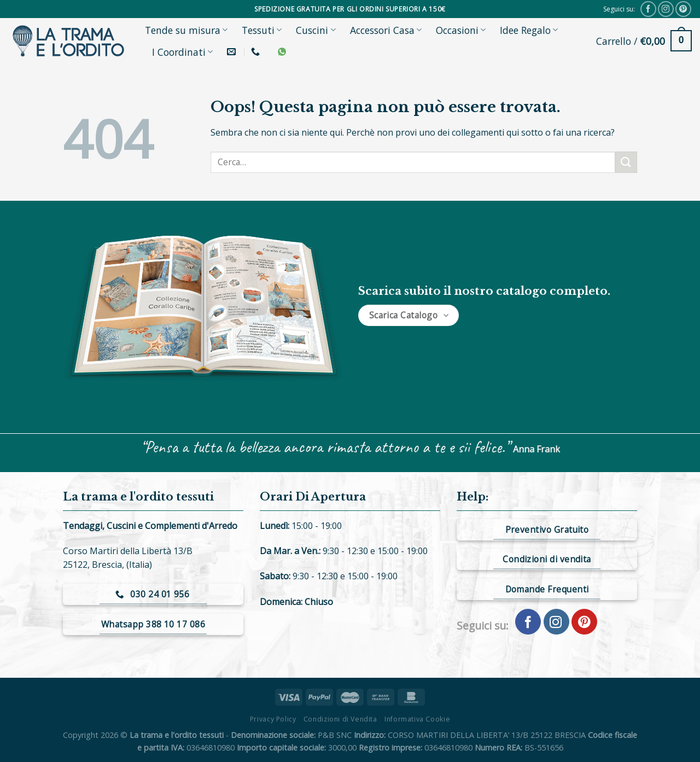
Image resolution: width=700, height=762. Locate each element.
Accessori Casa (386, 30)
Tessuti (262, 30)
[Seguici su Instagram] (666, 9)
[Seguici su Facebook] (648, 9)
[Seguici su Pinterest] (683, 9)
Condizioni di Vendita (340, 719)
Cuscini (316, 30)
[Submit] (626, 162)
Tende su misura (186, 30)
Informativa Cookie (417, 719)
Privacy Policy (273, 719)
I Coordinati (182, 52)
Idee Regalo (529, 30)
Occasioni (461, 30)
